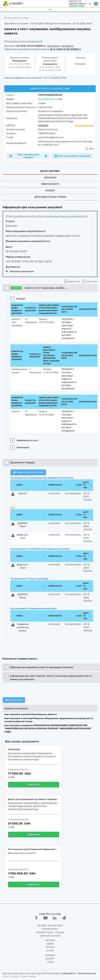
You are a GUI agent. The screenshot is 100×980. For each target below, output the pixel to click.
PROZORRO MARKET (50, 929)
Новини (50, 944)
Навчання (50, 940)
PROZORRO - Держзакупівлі (50, 926)
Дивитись (34, 785)
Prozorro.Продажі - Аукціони (50, 932)
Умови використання (87, 973)
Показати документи (20, 271)
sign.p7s (23, 493)
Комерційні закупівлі (50, 936)
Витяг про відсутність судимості (28, 156)
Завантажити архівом (28, 472)
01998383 (43, 125)
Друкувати (14, 700)
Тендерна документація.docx (23, 627)
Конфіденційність (69, 973)
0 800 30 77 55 (74, 1)
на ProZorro (54, 46)
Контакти (50, 947)
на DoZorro (68, 46)
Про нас (50, 951)
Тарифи (50, 962)
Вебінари (50, 959)
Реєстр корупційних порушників (72, 156)
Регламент (50, 955)
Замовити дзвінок (76, 6)
